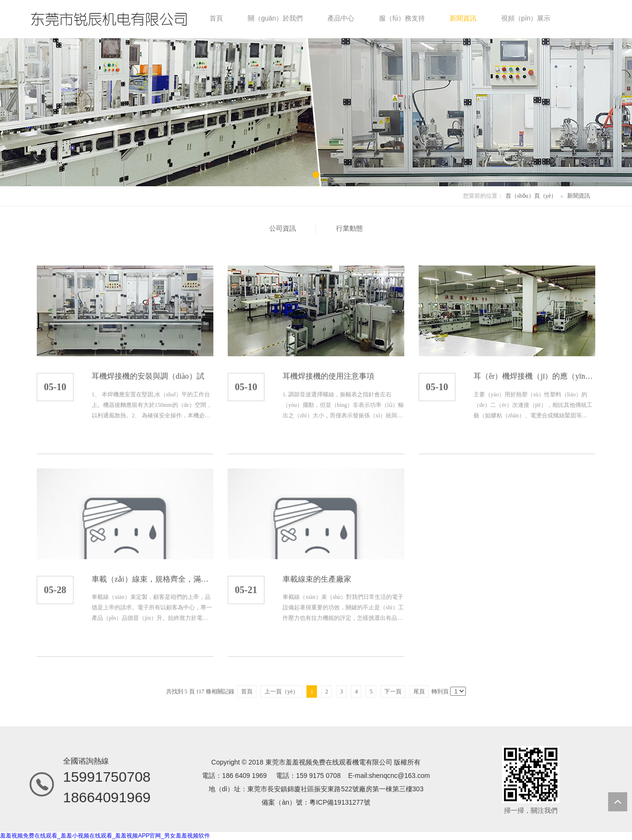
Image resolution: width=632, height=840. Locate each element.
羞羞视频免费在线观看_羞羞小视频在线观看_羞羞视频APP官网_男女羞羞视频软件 (105, 836)
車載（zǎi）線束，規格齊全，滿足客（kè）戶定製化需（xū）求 (153, 579)
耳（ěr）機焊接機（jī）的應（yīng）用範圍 (534, 376)
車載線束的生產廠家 (317, 579)
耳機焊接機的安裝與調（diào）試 (148, 376)
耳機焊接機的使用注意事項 (328, 376)
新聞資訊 (579, 196)
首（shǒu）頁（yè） (531, 196)
